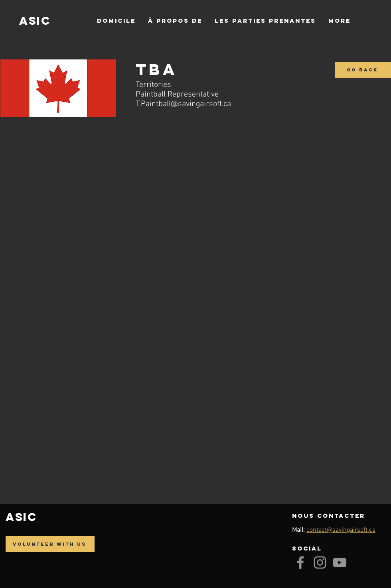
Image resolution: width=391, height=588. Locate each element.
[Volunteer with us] (50, 544)
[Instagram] (320, 562)
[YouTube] (340, 562)
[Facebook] (300, 562)
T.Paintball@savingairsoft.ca (183, 104)
